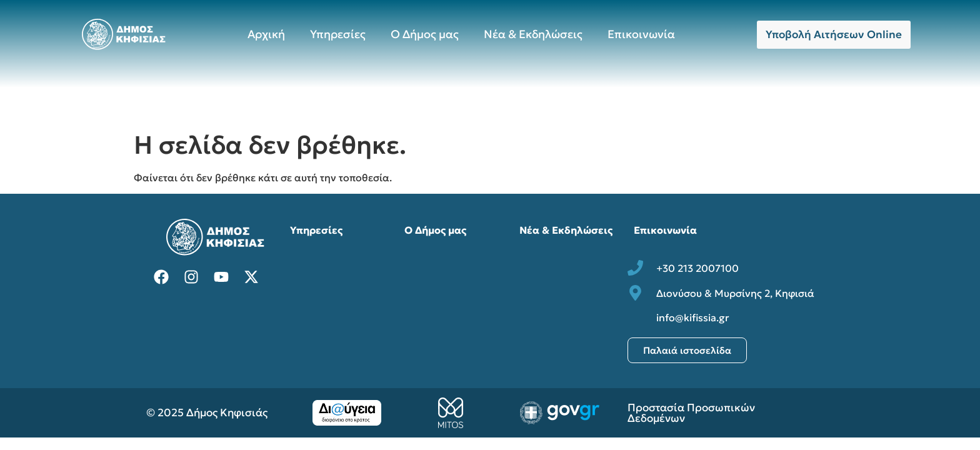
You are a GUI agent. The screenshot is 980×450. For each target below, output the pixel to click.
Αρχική (266, 34)
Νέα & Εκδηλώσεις (533, 34)
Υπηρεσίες (338, 34)
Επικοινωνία (641, 34)
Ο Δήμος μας (425, 34)
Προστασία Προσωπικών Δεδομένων (691, 413)
